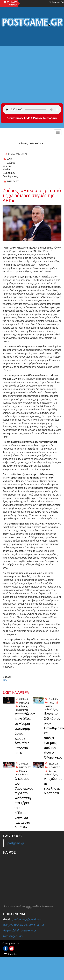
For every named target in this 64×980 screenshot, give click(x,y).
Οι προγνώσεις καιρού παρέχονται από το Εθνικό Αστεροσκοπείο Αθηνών (29, 907)
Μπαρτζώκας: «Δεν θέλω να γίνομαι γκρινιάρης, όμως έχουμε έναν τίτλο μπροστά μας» (23, 733)
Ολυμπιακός (9, 173)
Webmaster (11, 954)
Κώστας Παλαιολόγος (31, 143)
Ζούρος (11, 163)
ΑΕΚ (10, 159)
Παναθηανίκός (10, 176)
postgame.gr (16, 843)
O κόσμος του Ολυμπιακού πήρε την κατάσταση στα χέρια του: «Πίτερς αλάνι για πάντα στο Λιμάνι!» (23, 803)
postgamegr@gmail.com (27, 919)
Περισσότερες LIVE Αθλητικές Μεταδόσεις (32, 118)
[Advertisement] (32, 63)
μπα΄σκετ (8, 166)
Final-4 (6, 169)
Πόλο (51, 703)
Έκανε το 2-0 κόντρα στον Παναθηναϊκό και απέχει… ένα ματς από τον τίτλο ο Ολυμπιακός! (52, 735)
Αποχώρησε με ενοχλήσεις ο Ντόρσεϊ (52, 786)
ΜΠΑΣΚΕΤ (13, 181)
